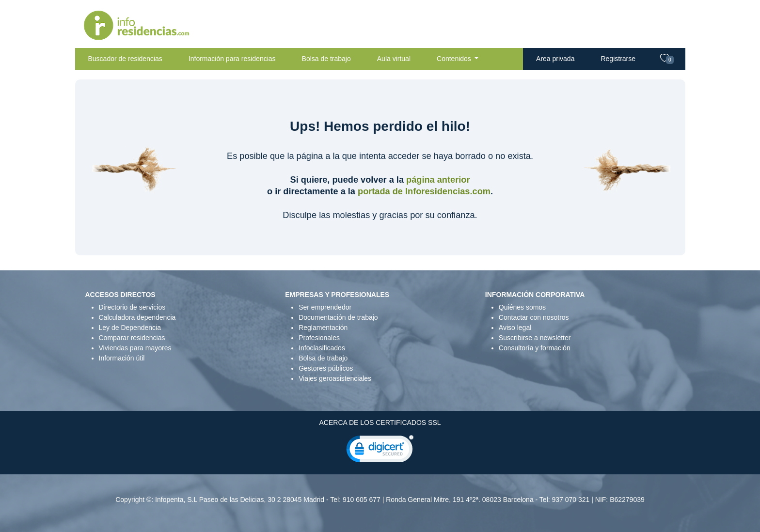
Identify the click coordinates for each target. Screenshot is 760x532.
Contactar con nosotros (534, 317)
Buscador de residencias (125, 59)
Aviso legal (515, 328)
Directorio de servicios (132, 307)
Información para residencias (232, 59)
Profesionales (319, 338)
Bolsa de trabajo (326, 59)
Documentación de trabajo (338, 317)
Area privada (555, 59)
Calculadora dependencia (137, 317)
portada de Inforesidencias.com (424, 191)
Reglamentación (323, 328)
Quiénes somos (522, 307)
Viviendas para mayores (135, 348)
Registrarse (618, 59)
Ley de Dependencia (130, 328)
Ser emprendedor (325, 307)
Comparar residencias (132, 338)
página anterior (438, 180)
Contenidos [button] (455, 59)
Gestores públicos (326, 368)
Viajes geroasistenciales (335, 378)
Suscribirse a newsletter (535, 338)
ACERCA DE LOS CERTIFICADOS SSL (380, 422)
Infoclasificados (322, 348)
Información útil (122, 358)
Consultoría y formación (535, 348)
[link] (380, 451)
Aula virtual (394, 59)
